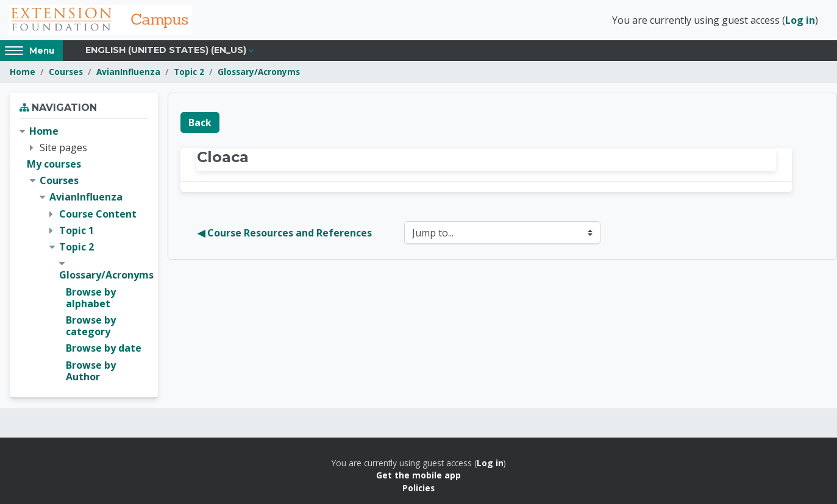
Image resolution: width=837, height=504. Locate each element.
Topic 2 (189, 72)
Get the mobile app (419, 475)
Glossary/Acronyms (259, 72)
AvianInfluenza (128, 72)
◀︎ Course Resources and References (285, 233)
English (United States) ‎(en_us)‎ (166, 50)
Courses (66, 72)
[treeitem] (84, 254)
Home (23, 72)
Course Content (98, 214)
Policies (419, 488)
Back (200, 122)
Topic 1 (77, 230)
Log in (800, 20)
